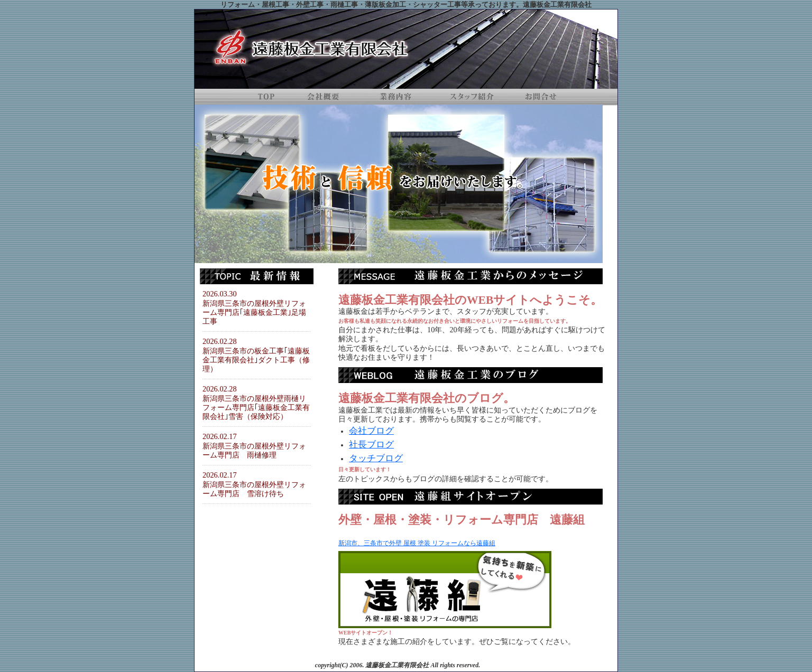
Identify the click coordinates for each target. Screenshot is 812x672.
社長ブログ (371, 445)
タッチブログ (376, 458)
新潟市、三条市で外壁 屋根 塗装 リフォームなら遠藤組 (417, 543)
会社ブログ (371, 431)
